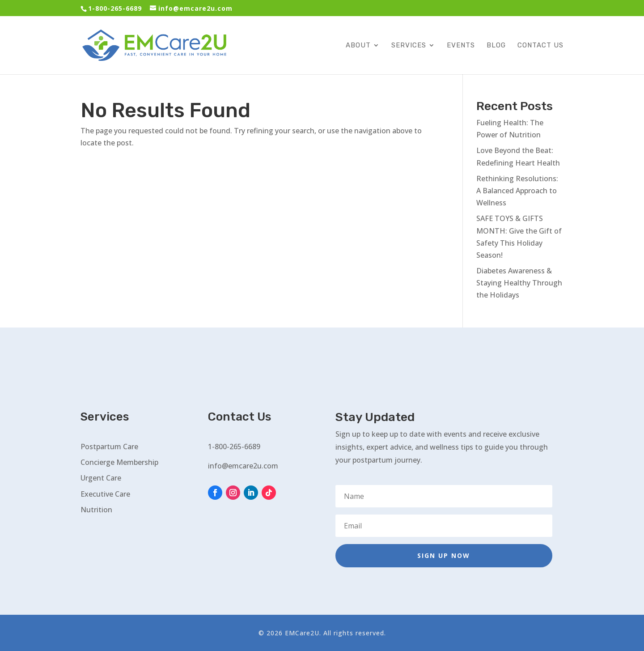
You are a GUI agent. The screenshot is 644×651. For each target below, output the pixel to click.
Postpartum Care (109, 447)
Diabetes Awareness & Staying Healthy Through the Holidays (519, 283)
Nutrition (96, 510)
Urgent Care (101, 478)
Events (461, 46)
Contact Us (540, 46)
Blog (496, 46)
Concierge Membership (119, 462)
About (358, 46)
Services (409, 46)
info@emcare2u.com (243, 466)
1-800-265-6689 (115, 8)
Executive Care (105, 494)
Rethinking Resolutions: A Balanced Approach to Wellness (517, 191)
